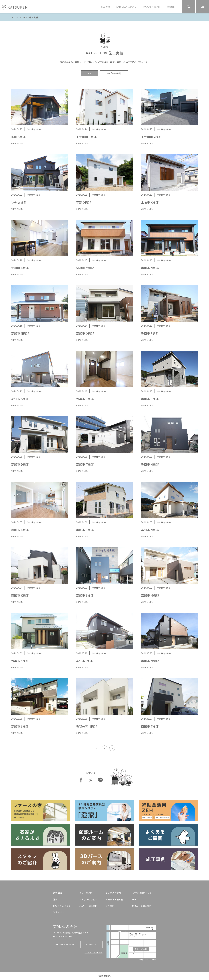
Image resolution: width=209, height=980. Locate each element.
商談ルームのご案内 (142, 906)
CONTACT (91, 944)
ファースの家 (86, 893)
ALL (89, 73)
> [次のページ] (112, 748)
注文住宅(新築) (114, 73)
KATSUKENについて (126, 7)
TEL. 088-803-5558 (64, 944)
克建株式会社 (66, 927)
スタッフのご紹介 (88, 899)
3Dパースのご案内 (88, 906)
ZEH (134, 899)
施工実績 (106, 7)
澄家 (55, 899)
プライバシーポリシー (94, 952)
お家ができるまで (62, 906)
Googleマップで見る (147, 959)
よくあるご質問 (113, 893)
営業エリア (59, 912)
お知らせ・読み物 (151, 7)
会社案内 (171, 7)
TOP (11, 17)
